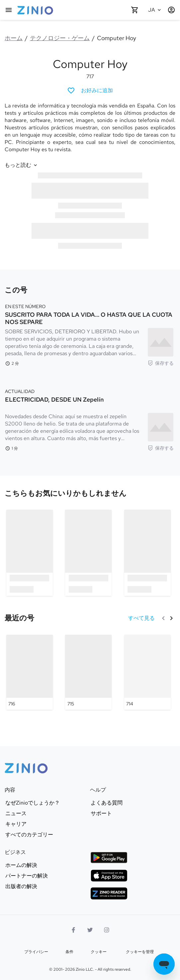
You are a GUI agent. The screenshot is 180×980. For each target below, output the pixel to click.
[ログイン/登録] (171, 10)
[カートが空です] (135, 10)
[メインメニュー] (9, 10)
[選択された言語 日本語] (155, 10)
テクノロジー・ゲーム (60, 38)
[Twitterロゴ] (90, 930)
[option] (30, 553)
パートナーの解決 (27, 876)
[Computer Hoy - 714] (147, 672)
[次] (171, 618)
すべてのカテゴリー (29, 835)
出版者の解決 (21, 886)
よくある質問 (107, 803)
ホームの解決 (21, 865)
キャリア (16, 824)
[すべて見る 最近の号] (141, 618)
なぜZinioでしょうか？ (33, 803)
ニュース (16, 814)
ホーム (14, 38)
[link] (66, 494)
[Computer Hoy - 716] (30, 672)
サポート (101, 814)
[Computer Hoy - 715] (88, 672)
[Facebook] (73, 930)
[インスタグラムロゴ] (107, 930)
